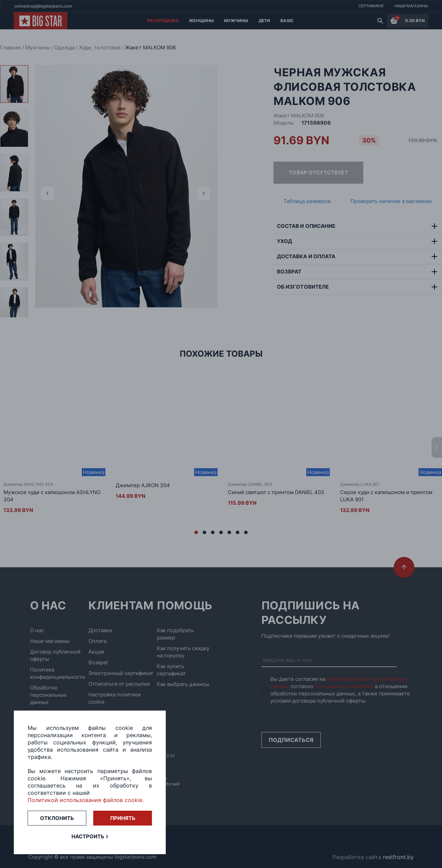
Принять (123, 818)
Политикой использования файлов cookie (85, 800)
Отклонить (57, 818)
